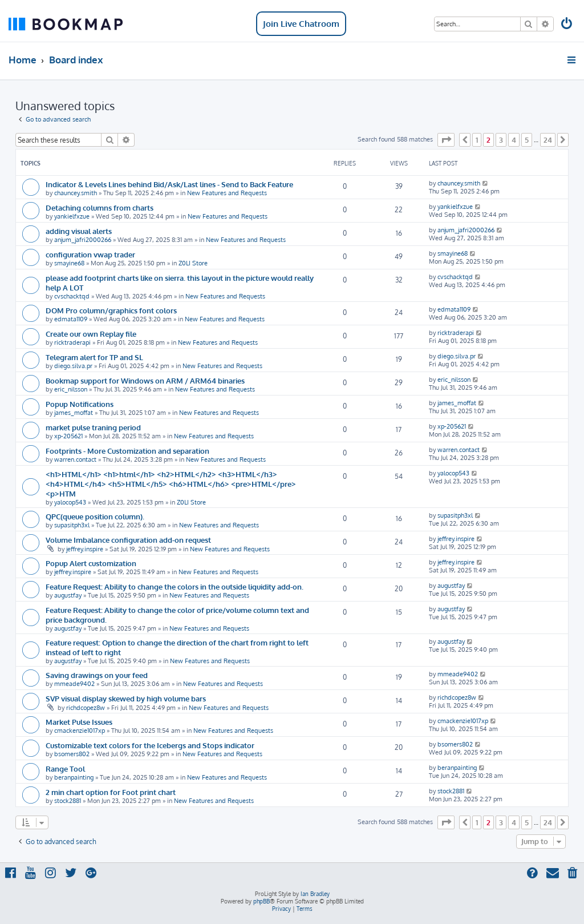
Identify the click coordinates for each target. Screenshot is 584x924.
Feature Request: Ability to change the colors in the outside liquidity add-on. (175, 586)
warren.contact (75, 459)
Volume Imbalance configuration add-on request (128, 540)
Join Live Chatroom (301, 24)
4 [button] (514, 140)
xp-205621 (68, 436)
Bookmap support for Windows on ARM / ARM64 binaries (145, 380)
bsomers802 (72, 754)
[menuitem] (567, 25)
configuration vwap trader (90, 254)
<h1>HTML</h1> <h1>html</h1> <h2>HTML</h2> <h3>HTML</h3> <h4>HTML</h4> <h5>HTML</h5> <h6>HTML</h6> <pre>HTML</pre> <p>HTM (171, 484)
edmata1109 (71, 319)
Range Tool (65, 768)
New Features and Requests (227, 193)
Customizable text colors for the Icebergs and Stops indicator (150, 745)
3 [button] (501, 140)
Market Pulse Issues (79, 722)
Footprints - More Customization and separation (127, 451)
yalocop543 (70, 502)
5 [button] (527, 140)
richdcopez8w (86, 708)
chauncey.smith (76, 193)
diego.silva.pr (73, 366)
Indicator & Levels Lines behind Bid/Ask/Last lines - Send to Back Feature (169, 184)
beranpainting (74, 777)
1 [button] (477, 140)
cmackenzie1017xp (80, 731)
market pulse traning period (93, 427)
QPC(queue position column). (95, 516)
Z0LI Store (193, 263)
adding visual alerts (79, 231)
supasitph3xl (72, 525)
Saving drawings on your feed (97, 675)
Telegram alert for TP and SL (94, 357)
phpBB (261, 901)
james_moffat (74, 413)
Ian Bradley (315, 894)
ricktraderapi (72, 342)
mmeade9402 (74, 684)
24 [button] (548, 140)
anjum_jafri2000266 (83, 240)
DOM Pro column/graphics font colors (111, 310)
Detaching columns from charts (100, 207)
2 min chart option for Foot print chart (111, 792)
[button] (446, 140)
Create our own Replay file (91, 334)
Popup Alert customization (91, 563)
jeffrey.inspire (85, 549)
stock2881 (68, 801)
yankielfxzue (72, 216)
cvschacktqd (72, 296)
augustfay (68, 595)
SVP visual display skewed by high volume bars (126, 698)
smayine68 (69, 263)
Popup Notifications (80, 404)
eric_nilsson (71, 389)
